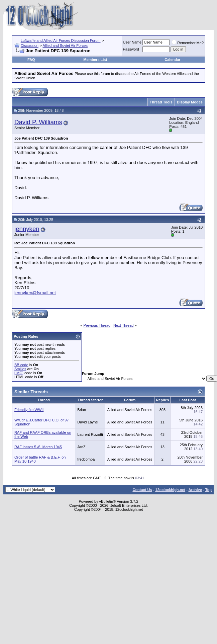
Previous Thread (97, 325)
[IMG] (19, 373)
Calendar (172, 60)
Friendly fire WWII (29, 410)
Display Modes (190, 102)
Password (131, 49)
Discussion (30, 46)
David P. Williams (38, 122)
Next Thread (123, 325)
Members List (95, 60)
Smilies (20, 369)
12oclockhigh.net (170, 490)
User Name (132, 42)
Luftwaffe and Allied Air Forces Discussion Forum (61, 41)
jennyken (27, 229)
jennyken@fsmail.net (35, 293)
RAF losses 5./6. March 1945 (38, 447)
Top (208, 490)
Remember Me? (188, 43)
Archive (195, 490)
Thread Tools (161, 102)
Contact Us (142, 490)
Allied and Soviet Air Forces (65, 46)
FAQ (31, 60)
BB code (21, 365)
